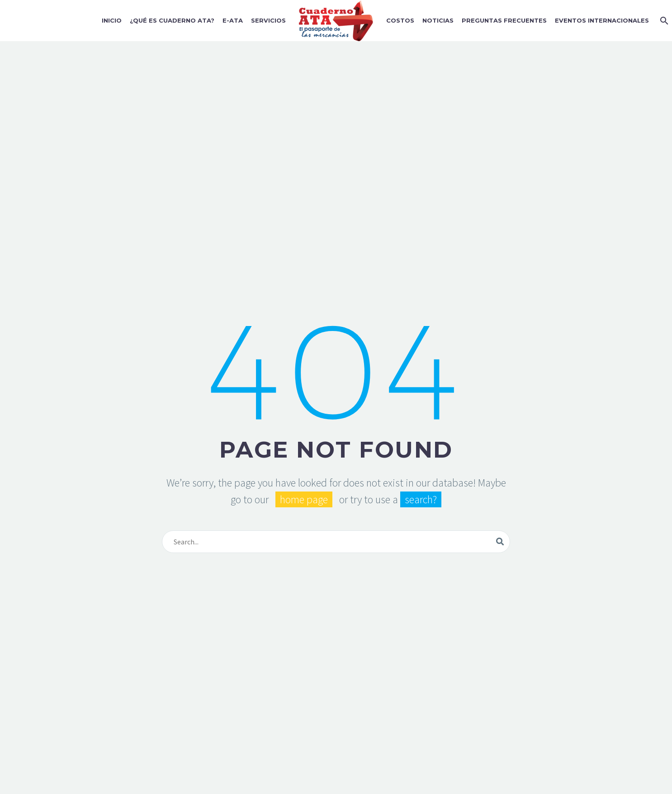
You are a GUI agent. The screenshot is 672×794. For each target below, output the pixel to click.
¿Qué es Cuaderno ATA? (172, 20)
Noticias (438, 20)
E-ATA (233, 20)
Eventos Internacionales (602, 20)
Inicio (112, 20)
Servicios (268, 20)
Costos (400, 20)
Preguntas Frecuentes (504, 20)
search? (421, 499)
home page (304, 499)
